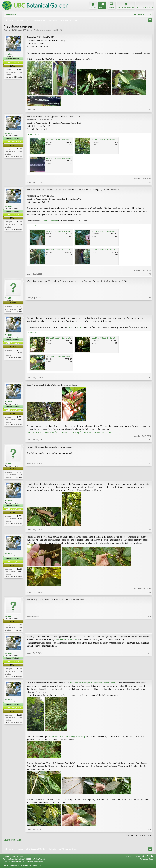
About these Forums (145, 7)
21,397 (19, 306)
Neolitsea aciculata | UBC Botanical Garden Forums (93, 684)
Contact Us (130, 857)
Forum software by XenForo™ (24, 860)
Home (143, 857)
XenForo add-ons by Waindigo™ (16, 866)
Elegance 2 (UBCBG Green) (14, 857)
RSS (152, 857)
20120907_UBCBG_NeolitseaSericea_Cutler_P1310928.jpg (114, 231)
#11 (149, 677)
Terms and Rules (147, 860)
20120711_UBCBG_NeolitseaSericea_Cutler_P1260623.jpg (69, 140)
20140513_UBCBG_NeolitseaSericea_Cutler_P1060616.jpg (69, 357)
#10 (149, 630)
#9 (150, 593)
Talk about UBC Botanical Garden (27, 30)
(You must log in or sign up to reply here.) (137, 837)
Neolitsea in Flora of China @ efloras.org (67, 738)
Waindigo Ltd (39, 866)
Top (147, 857)
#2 (150, 182)
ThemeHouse (38, 862)
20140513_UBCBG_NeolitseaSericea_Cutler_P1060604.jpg (69, 338)
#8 (150, 530)
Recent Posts (10, 14)
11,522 (19, 70)
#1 (150, 110)
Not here (19, 312)
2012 (70, 328)
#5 (150, 378)
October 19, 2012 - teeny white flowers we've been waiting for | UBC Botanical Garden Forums (69, 433)
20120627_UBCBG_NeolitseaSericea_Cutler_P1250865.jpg (114, 140)
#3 (150, 274)
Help (138, 857)
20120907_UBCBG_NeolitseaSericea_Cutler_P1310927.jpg (114, 250)
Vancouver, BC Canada (14, 77)
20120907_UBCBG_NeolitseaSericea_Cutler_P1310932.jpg (69, 250)
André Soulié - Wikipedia (65, 640)
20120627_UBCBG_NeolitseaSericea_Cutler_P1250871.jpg (69, 158)
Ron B (8, 298)
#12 (149, 831)
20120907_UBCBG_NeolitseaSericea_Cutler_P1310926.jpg (69, 231)
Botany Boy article (49, 221)
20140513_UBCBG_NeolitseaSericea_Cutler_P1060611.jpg (114, 338)
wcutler (51, 30)
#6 (150, 440)
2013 (79, 328)
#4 (150, 311)
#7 (150, 477)
